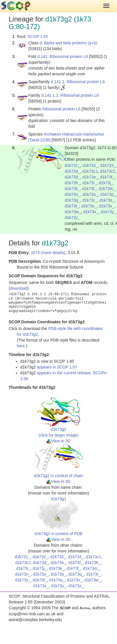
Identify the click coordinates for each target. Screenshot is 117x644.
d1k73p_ (108, 194)
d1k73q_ (73, 200)
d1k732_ (90, 165)
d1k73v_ (107, 206)
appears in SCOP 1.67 (57, 367)
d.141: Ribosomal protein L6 (63, 56)
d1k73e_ (90, 177)
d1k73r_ (90, 200)
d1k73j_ (106, 183)
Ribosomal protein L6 (61, 109)
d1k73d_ (73, 177)
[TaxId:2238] (39, 140)
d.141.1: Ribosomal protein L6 (78, 82)
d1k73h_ (73, 183)
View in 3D (58, 441)
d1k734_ (73, 171)
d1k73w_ (73, 212)
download (19, 288)
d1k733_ (108, 165)
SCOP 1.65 (38, 37)
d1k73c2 (108, 171)
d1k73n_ (73, 194)
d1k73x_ (91, 212)
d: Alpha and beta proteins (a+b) (68, 43)
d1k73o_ (90, 194)
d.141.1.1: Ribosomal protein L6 (70, 95)
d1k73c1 (90, 171)
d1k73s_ (107, 200)
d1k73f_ (107, 177)
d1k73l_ (89, 189)
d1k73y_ (108, 212)
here (21, 346)
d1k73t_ (72, 206)
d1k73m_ (107, 189)
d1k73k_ (72, 189)
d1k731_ (73, 165)
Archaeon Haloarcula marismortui (74, 134)
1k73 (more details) (48, 253)
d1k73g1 (59, 499)
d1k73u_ (89, 206)
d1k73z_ (72, 218)
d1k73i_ (90, 183)
